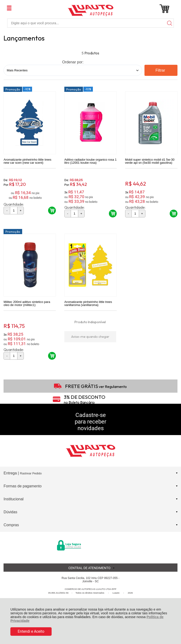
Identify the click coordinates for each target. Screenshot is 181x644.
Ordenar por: (73, 62)
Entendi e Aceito (31, 631)
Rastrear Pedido (31, 474)
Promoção (13, 90)
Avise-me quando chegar (90, 337)
